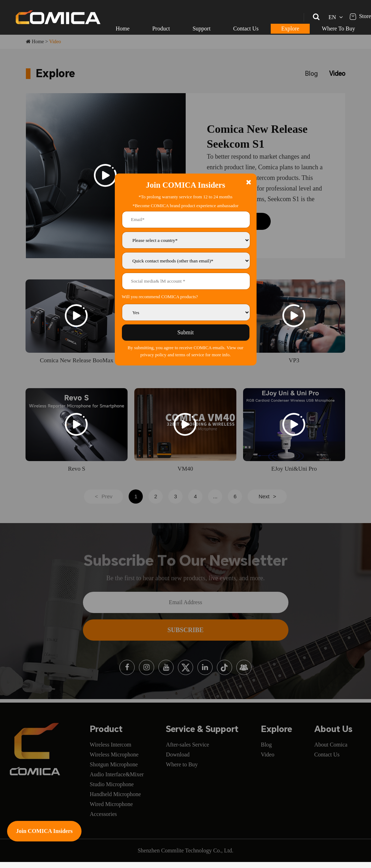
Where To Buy (338, 29)
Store (360, 16)
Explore (290, 29)
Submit (185, 332)
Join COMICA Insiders (44, 831)
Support (201, 29)
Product (161, 29)
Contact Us (246, 29)
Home (123, 29)
